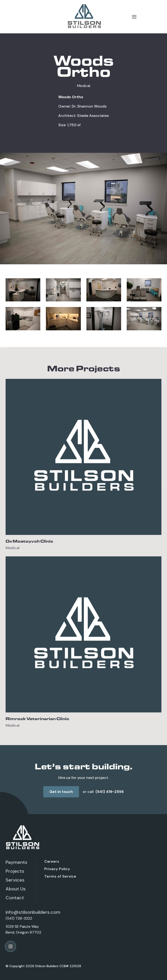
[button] (134, 17)
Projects (15, 871)
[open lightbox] (23, 290)
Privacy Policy (57, 869)
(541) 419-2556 (110, 792)
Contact (15, 898)
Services (15, 880)
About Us (16, 889)
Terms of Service (60, 876)
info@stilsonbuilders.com (33, 912)
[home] (84, 17)
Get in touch (61, 792)
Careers (52, 861)
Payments (16, 862)
